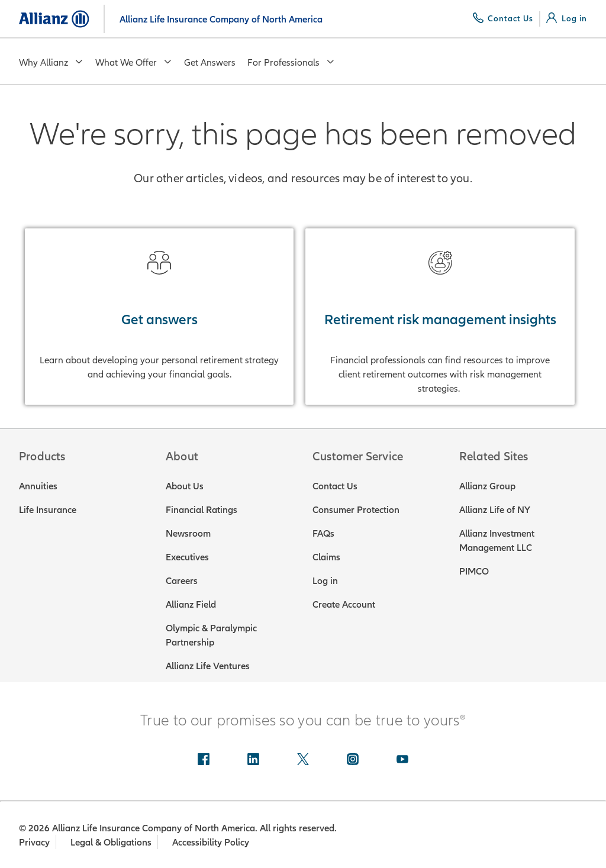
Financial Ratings (202, 509)
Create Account (344, 604)
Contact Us (335, 486)
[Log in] (567, 18)
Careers (182, 580)
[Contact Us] (503, 18)
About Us (185, 486)
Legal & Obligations (112, 842)
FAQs (323, 533)
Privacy (34, 842)
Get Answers (210, 62)
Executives (187, 557)
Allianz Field (191, 604)
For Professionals (291, 62)
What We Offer (134, 62)
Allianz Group (487, 486)
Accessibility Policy (212, 842)
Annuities (38, 486)
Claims (326, 557)
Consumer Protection (356, 509)
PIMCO (474, 571)
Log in (325, 580)
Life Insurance (48, 509)
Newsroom (188, 533)
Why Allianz (51, 62)
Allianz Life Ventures (208, 666)
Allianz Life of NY (495, 509)
